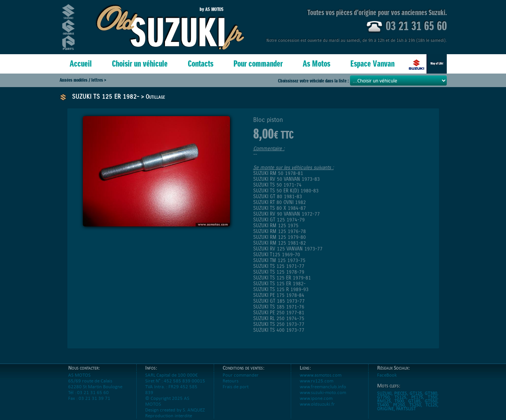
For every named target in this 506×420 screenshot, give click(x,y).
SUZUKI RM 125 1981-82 (280, 243)
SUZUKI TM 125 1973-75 (279, 260)
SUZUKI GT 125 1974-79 (279, 220)
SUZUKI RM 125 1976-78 (280, 231)
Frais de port (236, 392)
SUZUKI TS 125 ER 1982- (106, 97)
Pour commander (258, 64)
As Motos (316, 64)
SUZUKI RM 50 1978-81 (278, 173)
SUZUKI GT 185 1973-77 (279, 301)
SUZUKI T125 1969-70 (277, 255)
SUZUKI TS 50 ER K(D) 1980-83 (286, 191)
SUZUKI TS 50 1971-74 (277, 185)
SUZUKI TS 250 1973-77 (279, 324)
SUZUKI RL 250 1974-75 (279, 318)
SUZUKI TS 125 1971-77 (279, 266)
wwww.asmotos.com (321, 381)
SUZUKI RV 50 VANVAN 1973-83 (286, 179)
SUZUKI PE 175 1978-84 (279, 295)
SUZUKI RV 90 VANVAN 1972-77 (286, 214)
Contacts (201, 64)
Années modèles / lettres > (83, 80)
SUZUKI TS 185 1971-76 (279, 307)
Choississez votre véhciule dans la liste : (314, 81)
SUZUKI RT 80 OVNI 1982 (280, 202)
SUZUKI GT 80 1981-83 (278, 196)
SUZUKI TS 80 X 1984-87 (280, 208)
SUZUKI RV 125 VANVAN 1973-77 (288, 249)
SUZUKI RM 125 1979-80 (280, 237)
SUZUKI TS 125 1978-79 (279, 272)
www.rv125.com (316, 387)
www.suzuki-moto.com (323, 398)
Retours (231, 387)
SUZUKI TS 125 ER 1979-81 (282, 278)
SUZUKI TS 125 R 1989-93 (281, 289)
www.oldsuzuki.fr (317, 410)
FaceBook (387, 381)
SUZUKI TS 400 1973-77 (279, 330)
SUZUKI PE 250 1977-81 (279, 313)
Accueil (81, 64)
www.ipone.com (316, 404)
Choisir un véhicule (140, 64)
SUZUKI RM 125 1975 (276, 225)
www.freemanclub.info (323, 392)
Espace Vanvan (372, 64)
